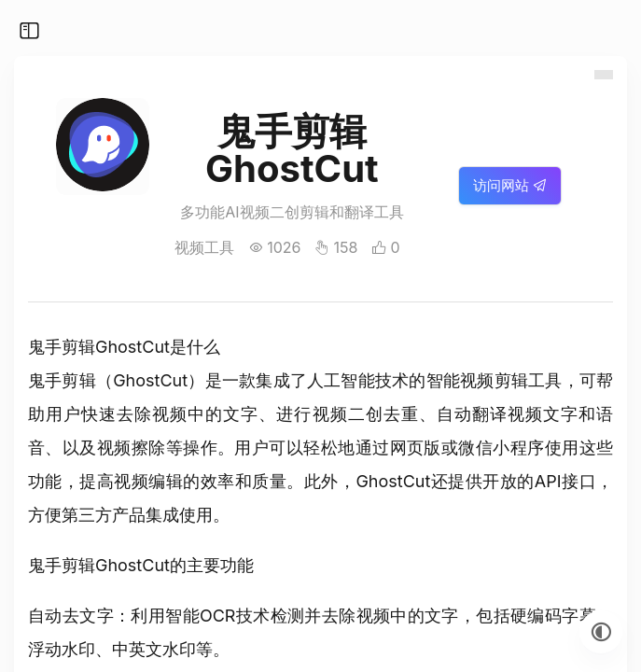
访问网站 (510, 185)
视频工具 (204, 247)
